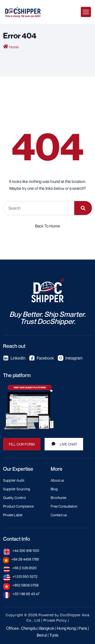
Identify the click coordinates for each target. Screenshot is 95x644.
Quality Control (14, 498)
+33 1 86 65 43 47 (26, 594)
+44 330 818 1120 (26, 550)
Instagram (70, 358)
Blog (54, 489)
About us (57, 480)
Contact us (59, 515)
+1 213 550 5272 (25, 576)
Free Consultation (64, 506)
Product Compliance (18, 506)
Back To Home (48, 226)
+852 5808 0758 (25, 585)
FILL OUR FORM (22, 444)
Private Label (13, 515)
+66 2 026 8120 (25, 568)
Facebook (42, 358)
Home (14, 47)
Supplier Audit (14, 480)
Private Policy (55, 620)
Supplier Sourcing (17, 489)
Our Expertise (18, 469)
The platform (17, 375)
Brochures (59, 498)
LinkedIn (14, 358)
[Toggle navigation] (86, 12)
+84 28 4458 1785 (25, 559)
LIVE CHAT (64, 444)
